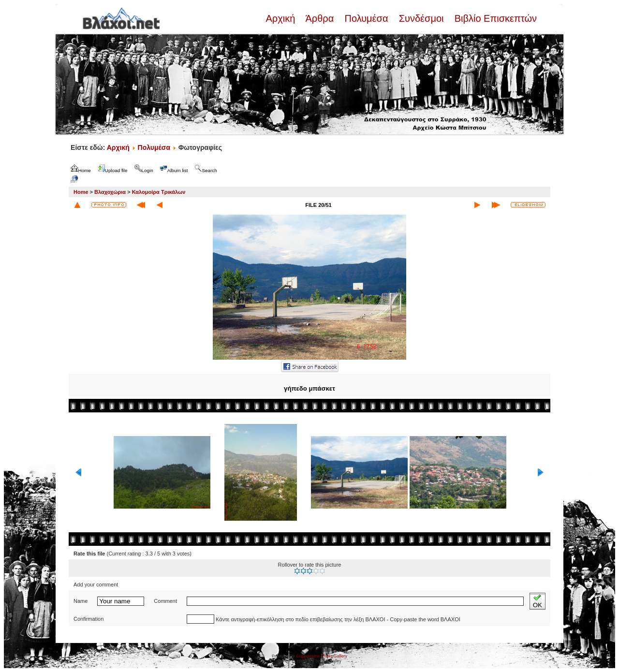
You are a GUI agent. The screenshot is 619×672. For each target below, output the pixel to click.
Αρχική (281, 18)
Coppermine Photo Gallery (322, 656)
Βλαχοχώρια (110, 192)
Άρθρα (320, 18)
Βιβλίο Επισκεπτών (494, 18)
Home (81, 192)
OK (538, 601)
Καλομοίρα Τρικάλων (159, 192)
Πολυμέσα (366, 18)
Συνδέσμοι (421, 18)
